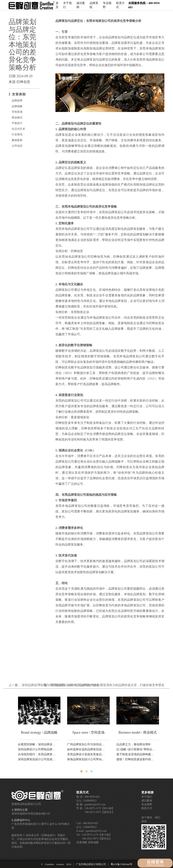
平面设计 (17, 123)
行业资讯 (17, 134)
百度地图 (82, 842)
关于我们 (67, 7)
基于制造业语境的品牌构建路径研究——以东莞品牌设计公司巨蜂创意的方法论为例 (136, 754)
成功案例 (81, 7)
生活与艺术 (18, 129)
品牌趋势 (17, 101)
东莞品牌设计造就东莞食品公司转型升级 (87, 754)
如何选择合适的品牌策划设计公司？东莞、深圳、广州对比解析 (87, 749)
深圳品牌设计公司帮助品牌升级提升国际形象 (38, 749)
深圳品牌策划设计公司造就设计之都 (38, 759)
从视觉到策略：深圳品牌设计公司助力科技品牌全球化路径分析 (38, 744)
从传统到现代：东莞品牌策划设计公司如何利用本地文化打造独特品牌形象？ (38, 754)
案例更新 (17, 140)
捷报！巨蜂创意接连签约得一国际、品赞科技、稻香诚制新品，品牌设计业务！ (136, 759)
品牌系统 (94, 7)
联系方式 (120, 7)
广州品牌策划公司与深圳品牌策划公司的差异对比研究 (87, 744)
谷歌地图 (93, 842)
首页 (57, 7)
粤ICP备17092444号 (121, 864)
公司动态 (17, 146)
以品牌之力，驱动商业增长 (134, 744)
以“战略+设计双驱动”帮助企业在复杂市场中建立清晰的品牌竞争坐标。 (136, 749)
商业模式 (17, 118)
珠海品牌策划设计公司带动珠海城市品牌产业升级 (87, 759)
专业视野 (107, 7)
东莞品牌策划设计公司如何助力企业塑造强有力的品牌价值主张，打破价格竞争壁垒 (108, 685)
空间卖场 (17, 112)
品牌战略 (17, 106)
